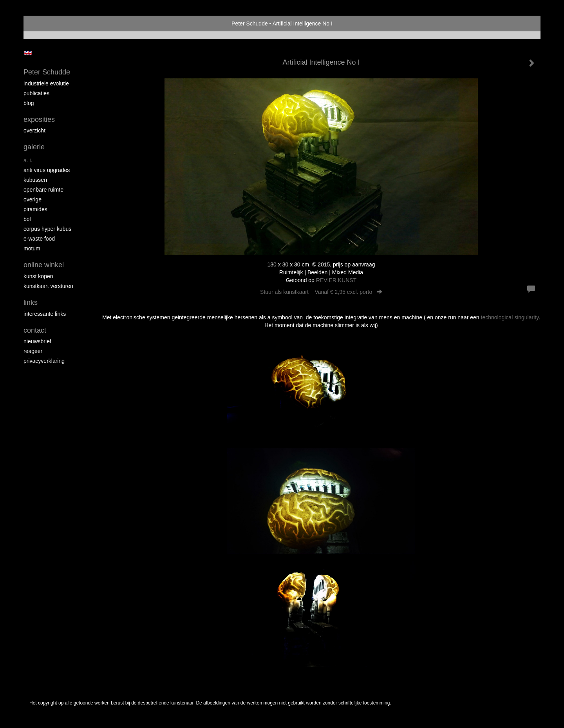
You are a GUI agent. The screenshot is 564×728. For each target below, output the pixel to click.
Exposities (39, 120)
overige (33, 199)
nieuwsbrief (37, 341)
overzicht (34, 130)
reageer (33, 351)
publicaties (36, 93)
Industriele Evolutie (46, 83)
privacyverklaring (44, 361)
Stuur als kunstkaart (321, 292)
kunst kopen (38, 276)
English (28, 53)
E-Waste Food (39, 239)
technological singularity (510, 317)
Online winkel (44, 265)
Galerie (34, 147)
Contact (35, 330)
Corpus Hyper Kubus (47, 229)
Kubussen (35, 180)
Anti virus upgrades (47, 170)
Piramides (35, 209)
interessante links (45, 314)
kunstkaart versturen (48, 286)
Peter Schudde (250, 24)
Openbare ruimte (43, 190)
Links (31, 302)
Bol (27, 219)
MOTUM (32, 248)
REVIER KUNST (336, 280)
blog (29, 103)
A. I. (28, 160)
